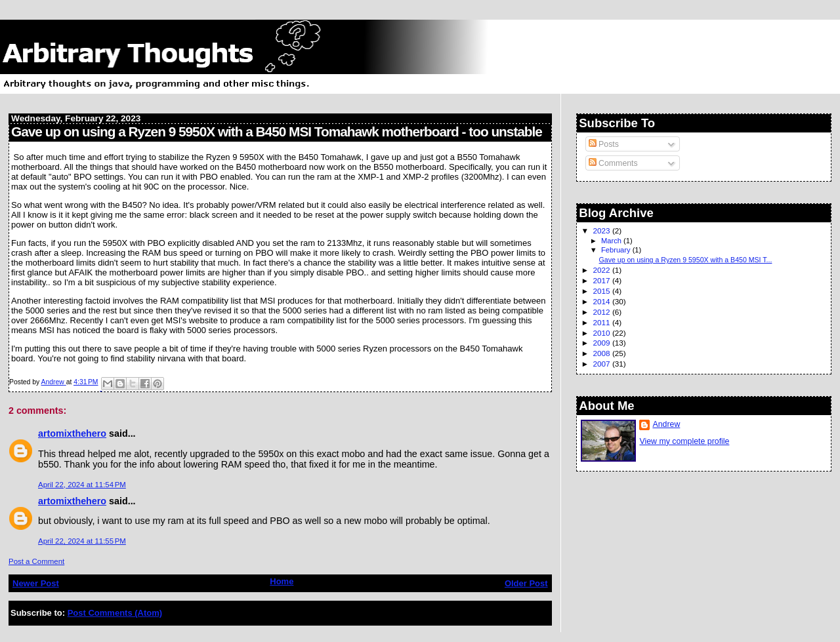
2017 (603, 280)
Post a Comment (36, 561)
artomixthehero (72, 433)
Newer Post (36, 583)
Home (282, 581)
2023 (603, 231)
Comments (613, 163)
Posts (604, 144)
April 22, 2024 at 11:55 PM (82, 541)
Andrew (666, 424)
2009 (603, 343)
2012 (603, 312)
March (612, 241)
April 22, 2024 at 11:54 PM (82, 485)
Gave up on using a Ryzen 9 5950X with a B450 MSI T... (686, 260)
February (617, 250)
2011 (603, 322)
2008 (603, 353)
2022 (603, 270)
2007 (603, 364)
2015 (603, 291)
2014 (603, 301)
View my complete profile (684, 441)
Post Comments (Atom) (115, 613)
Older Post (526, 583)
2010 (603, 333)
